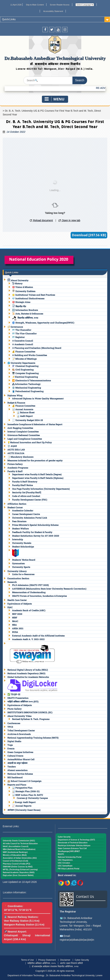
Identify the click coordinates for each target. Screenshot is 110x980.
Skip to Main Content (35, 5)
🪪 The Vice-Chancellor (24, 333)
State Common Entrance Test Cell (72, 848)
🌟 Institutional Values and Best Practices (34, 295)
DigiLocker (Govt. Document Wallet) (18, 875)
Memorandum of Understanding (29, 592)
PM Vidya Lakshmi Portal (69, 869)
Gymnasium (18, 563)
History (17, 283)
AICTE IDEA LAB (16, 450)
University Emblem (24, 291)
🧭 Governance (15, 327)
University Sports (21, 567)
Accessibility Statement (53, 11)
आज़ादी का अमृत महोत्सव (17, 763)
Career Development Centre (26, 514)
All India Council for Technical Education (20, 844)
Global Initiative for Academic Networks (28, 677)
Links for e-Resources (23, 574)
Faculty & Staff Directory (25, 482)
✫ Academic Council (23, 344)
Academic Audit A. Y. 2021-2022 (28, 639)
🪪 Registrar (18, 337)
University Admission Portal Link (30, 518)
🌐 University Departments (21, 363)
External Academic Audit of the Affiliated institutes (38, 636)
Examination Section (18, 578)
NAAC (15, 621)
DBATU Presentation (18, 698)
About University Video (20, 716)
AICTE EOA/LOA (16, 453)
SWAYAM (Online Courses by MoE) (18, 867)
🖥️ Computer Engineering (25, 373)
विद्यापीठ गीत (19, 306)
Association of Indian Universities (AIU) (20, 858)
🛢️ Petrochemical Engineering (28, 391)
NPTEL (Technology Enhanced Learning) (20, 870)
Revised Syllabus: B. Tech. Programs (31, 719)
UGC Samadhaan (65, 866)
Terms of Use (28, 960)
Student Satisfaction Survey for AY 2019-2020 (36, 536)
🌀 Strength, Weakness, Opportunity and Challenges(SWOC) (43, 323)
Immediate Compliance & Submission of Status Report (35, 424)
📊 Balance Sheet (26, 412)
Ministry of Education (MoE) (15, 855)
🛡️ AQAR (12, 446)
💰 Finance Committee (24, 351)
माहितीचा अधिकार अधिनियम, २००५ (42, 963)
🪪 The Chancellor (22, 330)
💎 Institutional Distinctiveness (28, 298)
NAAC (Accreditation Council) (16, 846)
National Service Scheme (20, 774)
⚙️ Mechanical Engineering (27, 388)
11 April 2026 (16, 5)
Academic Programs (18, 468)
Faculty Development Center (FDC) (30, 500)
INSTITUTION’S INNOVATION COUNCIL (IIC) (30, 712)
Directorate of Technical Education (73, 843)
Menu (54, 99)
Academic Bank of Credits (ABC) (29, 610)
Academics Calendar (23, 510)
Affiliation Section (17, 504)
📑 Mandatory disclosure (20, 457)
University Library (17, 571)
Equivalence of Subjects (20, 604)
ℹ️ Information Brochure (25, 310)
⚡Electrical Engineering (25, 377)
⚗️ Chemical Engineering (25, 366)
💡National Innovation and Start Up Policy (30, 442)
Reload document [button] (41, 220)
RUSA (15, 632)
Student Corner (15, 507)
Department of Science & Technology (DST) (76, 840)
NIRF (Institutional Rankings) (15, 852)
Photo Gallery (15, 709)
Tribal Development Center (21, 730)
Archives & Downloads (19, 734)
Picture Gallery (15, 464)
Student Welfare (20, 528)
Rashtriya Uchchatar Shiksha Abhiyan (74, 846)
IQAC (10, 607)
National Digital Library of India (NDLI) (28, 670)
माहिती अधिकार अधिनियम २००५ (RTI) (23, 701)
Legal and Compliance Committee (25, 439)
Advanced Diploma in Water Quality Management (38, 398)
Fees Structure (19, 521)
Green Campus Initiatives (20, 752)
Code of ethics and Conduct (26, 496)
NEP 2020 (17, 614)
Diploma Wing (15, 395)
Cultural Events (15, 756)
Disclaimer (65, 960)
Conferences (14, 723)
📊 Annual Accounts (23, 409)
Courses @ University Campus (32, 798)
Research (12, 582)
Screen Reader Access (60, 5)
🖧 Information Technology (26, 384)
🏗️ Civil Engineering (23, 370)
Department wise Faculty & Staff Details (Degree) (37, 474)
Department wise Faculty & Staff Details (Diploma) (38, 478)
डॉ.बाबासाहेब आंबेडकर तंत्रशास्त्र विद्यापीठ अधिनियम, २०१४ (55, 966)
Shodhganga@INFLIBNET (69, 851)
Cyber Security (64, 837)
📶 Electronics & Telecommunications (32, 380)
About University (18, 280)
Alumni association (18, 770)
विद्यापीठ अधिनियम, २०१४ (25, 318)
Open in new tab (69, 220)
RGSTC (61, 854)
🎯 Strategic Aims (21, 302)
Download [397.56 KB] (89, 235)
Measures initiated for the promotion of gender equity (35, 460)
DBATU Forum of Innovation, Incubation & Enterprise (39, 596)
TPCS (10, 727)
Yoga (10, 745)
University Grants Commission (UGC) (19, 841)
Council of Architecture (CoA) (16, 861)
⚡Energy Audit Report (24, 802)
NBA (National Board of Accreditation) (19, 849)
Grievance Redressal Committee (24, 435)
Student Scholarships (23, 547)
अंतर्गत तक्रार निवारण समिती (71, 963)
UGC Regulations (65, 860)
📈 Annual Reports (22, 806)
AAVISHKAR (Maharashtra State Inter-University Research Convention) (49, 589)
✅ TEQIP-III (14, 694)
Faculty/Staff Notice (22, 485)
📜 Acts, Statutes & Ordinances (28, 314)
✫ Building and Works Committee (30, 355)
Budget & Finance (16, 403)
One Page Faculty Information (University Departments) (41, 489)
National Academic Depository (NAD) (26, 673)
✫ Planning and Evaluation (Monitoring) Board (37, 348)
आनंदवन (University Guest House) (24, 810)
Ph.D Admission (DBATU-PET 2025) (30, 585)
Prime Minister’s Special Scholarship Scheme (35, 525)
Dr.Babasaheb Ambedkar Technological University (55, 58)
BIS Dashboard (15, 777)
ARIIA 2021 (18, 628)
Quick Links (9, 19)
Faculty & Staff (15, 471)
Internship (18, 539)
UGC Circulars (64, 863)
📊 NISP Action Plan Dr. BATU (28, 795)
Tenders (12, 767)
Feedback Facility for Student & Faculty (32, 532)
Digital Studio (14, 741)
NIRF (15, 618)
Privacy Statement (47, 960)
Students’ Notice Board (24, 560)
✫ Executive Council (23, 341)
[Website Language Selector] (85, 5)
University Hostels (22, 543)
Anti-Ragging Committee (20, 428)
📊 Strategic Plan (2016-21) (26, 791)
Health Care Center (17, 600)
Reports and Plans (17, 785)
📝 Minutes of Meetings (24, 359)
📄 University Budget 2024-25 (27, 420)
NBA (14, 625)
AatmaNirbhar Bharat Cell (21, 759)
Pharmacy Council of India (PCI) (17, 864)
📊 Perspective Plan (22, 788)
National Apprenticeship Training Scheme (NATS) (33, 738)
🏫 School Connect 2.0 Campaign (24, 781)
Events (11, 748)
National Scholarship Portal (70, 857)
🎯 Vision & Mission (23, 287)
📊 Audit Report (25, 416)
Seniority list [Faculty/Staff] (27, 492)
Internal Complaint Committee (23, 431)
